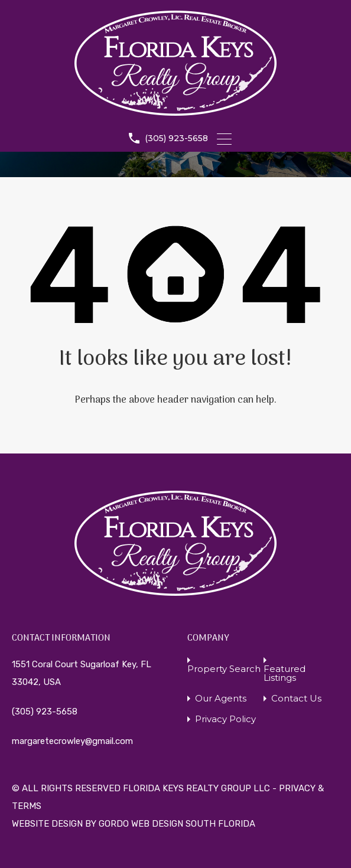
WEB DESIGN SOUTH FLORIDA (193, 824)
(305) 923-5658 (176, 138)
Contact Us (296, 698)
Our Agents (221, 698)
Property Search (224, 669)
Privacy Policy (225, 719)
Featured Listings (285, 673)
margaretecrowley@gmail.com (72, 741)
